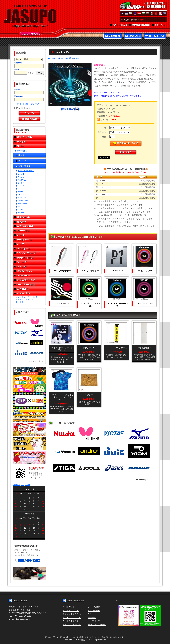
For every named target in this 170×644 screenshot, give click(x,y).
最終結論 (92, 618)
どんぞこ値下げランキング (29, 416)
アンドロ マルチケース (117, 348)
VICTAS (21, 207)
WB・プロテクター (90, 271)
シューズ (29, 262)
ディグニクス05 (145, 271)
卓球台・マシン (29, 271)
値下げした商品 (29, 137)
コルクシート (89, 395)
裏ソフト (22, 155)
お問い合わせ (159, 25)
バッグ (29, 244)
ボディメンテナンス (29, 280)
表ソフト (22, 161)
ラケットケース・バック (27, 297)
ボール (29, 235)
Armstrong (22, 204)
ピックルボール (29, 294)
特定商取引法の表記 (140, 25)
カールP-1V (118, 271)
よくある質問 (133, 36)
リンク (91, 614)
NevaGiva (22, 198)
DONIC (21, 210)
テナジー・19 (89, 348)
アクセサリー (29, 276)
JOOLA (21, 186)
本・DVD (29, 267)
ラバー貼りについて (72, 618)
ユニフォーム (29, 249)
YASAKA (22, 180)
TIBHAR (22, 195)
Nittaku (21, 177)
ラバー (29, 146)
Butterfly (22, 174)
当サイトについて (119, 25)
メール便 (29, 573)
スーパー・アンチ (145, 303)
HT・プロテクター (63, 271)
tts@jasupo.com (23, 619)
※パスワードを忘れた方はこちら (27, 104)
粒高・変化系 (24, 166)
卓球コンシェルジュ (72, 624)
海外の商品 (29, 289)
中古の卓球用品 (29, 226)
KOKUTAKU (23, 201)
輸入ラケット (29, 217)
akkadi (21, 213)
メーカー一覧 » (36, 361)
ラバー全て (22, 151)
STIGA (21, 183)
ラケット (29, 142)
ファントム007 (63, 303)
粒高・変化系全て (26, 170)
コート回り (21, 302)
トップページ (94, 621)
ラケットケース (29, 240)
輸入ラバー (29, 222)
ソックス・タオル (29, 258)
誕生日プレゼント (29, 430)
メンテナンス (29, 231)
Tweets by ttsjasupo (21, 484)
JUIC (20, 189)
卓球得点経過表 (144, 348)
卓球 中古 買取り (97, 624)
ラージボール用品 (29, 285)
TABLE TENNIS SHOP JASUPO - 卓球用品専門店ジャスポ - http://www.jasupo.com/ (30, 16)
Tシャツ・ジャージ (29, 253)
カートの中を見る (155, 36)
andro (21, 192)
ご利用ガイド (113, 36)
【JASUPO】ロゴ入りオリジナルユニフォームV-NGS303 (61, 397)
